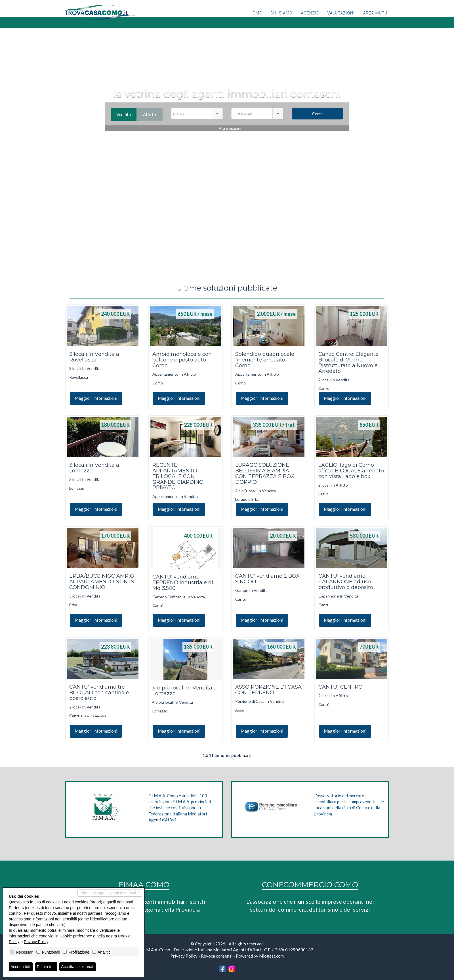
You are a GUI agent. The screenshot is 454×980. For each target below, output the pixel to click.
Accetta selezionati (78, 967)
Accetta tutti (21, 967)
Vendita (126, 114)
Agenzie (310, 18)
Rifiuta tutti (46, 967)
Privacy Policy (184, 956)
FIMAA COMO (144, 885)
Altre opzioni (230, 128)
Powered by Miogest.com (260, 956)
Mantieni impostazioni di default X (110, 893)
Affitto (153, 114)
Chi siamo (281, 18)
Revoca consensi (217, 956)
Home (256, 18)
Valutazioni (341, 18)
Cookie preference (76, 936)
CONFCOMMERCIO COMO (310, 885)
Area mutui (376, 18)
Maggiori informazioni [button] (96, 398)
